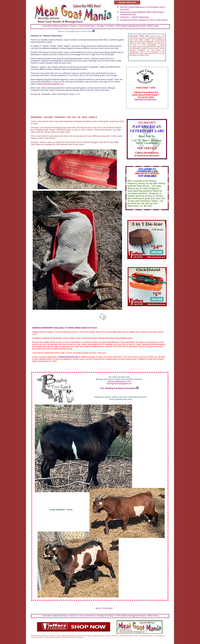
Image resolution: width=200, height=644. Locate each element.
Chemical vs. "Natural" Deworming (134, 17)
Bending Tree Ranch (106, 26)
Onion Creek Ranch (87, 26)
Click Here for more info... (146, 100)
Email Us (73, 26)
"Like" (103, 388)
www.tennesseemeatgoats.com (50, 84)
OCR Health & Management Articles (131, 26)
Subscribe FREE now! (139, 36)
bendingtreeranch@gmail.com (119, 384)
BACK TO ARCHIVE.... (105, 608)
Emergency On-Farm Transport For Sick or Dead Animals (144, 20)
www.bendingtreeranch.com (119, 381)
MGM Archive (153, 26)
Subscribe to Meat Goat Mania (55, 26)
